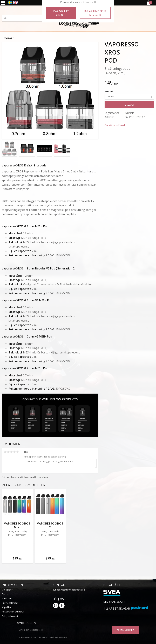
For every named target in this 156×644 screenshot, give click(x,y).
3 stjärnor (11, 452)
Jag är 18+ (61, 13)
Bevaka (129, 105)
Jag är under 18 (95, 13)
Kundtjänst (7, 598)
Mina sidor (7, 590)
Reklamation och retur (13, 612)
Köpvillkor (7, 607)
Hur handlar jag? (10, 603)
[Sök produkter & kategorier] (27, 18)
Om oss (6, 594)
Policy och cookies (11, 616)
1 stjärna (5, 452)
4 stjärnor (14, 452)
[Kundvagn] (148, 4)
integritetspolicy (61, 637)
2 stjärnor (8, 452)
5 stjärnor (17, 452)
